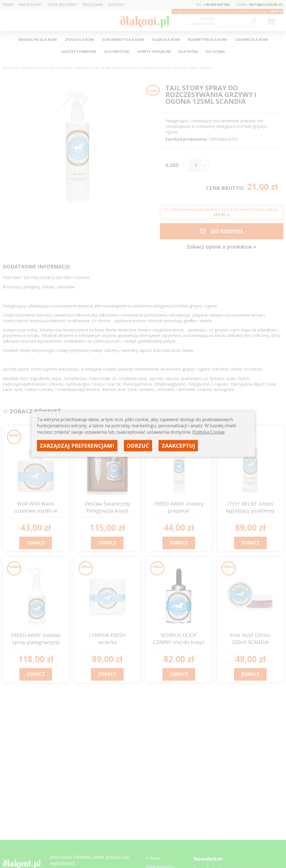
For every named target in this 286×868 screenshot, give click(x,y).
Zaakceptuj (178, 445)
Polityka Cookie (209, 432)
